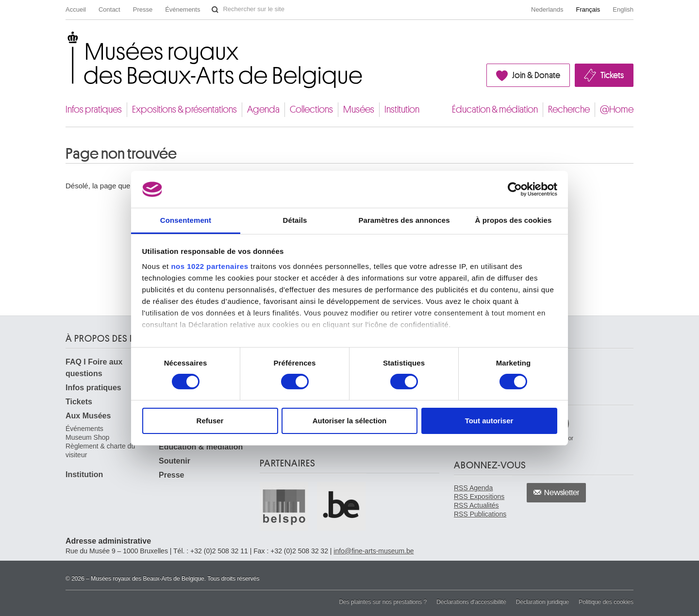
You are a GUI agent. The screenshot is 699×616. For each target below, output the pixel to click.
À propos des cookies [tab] (514, 220)
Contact (109, 9)
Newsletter (562, 493)
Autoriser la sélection (350, 421)
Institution (402, 109)
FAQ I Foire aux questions (94, 368)
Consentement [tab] (186, 220)
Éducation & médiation (495, 109)
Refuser (210, 421)
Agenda (263, 109)
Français (588, 9)
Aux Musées (88, 416)
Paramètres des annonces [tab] (404, 220)
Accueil (76, 9)
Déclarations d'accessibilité (471, 602)
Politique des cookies (606, 602)
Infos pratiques (94, 109)
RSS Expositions (479, 497)
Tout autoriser (489, 421)
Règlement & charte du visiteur (100, 450)
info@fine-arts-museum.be (374, 551)
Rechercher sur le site (215, 10)
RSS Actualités (476, 505)
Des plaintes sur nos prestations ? (383, 602)
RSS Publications (480, 514)
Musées (359, 109)
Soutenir (175, 461)
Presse (143, 9)
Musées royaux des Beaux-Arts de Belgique (66, 41)
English (623, 9)
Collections (311, 109)
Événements (183, 9)
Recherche (569, 109)
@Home (617, 109)
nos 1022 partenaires (209, 266)
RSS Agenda (473, 488)
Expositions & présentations (184, 109)
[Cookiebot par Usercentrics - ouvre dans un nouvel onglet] (515, 189)
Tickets (612, 75)
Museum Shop (87, 437)
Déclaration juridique (542, 602)
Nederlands (547, 9)
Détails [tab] (295, 220)
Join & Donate (536, 75)
